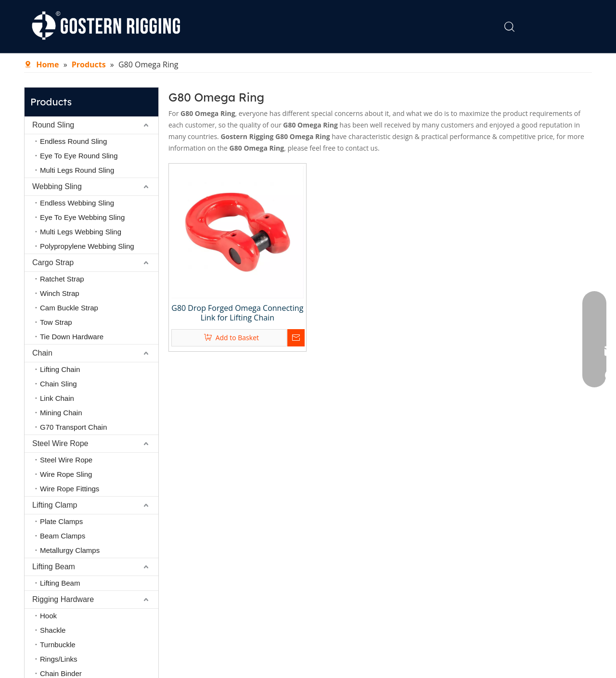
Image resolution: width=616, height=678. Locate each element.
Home (232, 26)
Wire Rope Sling (66, 474)
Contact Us (446, 26)
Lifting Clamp (55, 505)
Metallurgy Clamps (70, 550)
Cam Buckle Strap (69, 308)
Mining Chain (61, 413)
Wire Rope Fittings (70, 489)
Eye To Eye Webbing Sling (82, 217)
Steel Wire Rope (60, 443)
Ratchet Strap (62, 279)
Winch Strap (60, 293)
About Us (276, 26)
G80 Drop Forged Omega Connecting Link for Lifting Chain (237, 313)
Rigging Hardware (63, 599)
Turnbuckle (58, 645)
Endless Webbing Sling (77, 203)
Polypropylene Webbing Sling (87, 246)
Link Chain (57, 398)
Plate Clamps (61, 521)
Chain (42, 353)
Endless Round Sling (73, 141)
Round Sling (53, 125)
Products (327, 26)
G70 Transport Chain (73, 427)
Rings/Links (59, 659)
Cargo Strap (53, 262)
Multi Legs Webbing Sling (81, 232)
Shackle (53, 630)
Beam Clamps (63, 536)
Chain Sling (58, 384)
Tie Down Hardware (72, 337)
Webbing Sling (57, 186)
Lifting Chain (60, 369)
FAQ (402, 26)
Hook (48, 616)
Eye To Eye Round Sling (79, 156)
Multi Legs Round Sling (77, 170)
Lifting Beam (54, 567)
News (369, 26)
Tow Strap (56, 322)
